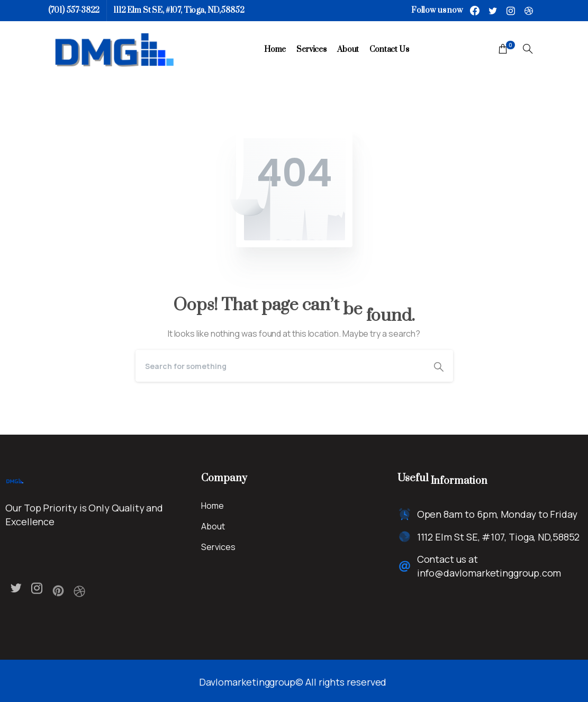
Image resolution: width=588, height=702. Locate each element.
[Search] (280, 366)
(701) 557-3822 (74, 10)
